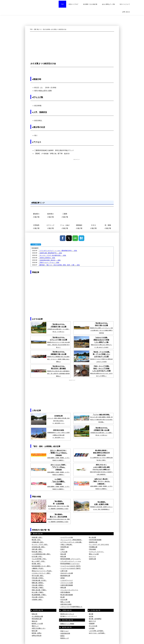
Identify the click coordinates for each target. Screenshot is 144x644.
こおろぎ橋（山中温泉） (97, 631)
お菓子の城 (64, 571)
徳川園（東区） (37, 564)
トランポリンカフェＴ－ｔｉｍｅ (71, 561)
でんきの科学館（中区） (39, 559)
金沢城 (91, 616)
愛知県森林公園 (65, 576)
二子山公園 (64, 552)
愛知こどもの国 (94, 554)
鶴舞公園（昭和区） (38, 583)
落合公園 (63, 554)
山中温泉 (92, 628)
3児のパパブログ (73, 4)
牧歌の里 (35, 614)
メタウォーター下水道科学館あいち (71, 607)
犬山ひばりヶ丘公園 (67, 573)
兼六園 (91, 614)
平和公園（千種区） (38, 588)
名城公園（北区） (37, 537)
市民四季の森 (65, 547)
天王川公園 (64, 600)
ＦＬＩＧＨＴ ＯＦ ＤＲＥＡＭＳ (99, 544)
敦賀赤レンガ (65, 638)
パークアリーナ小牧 (67, 537)
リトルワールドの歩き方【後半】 (71, 568)
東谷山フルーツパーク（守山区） (42, 571)
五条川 (62, 549)
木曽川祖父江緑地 (66, 604)
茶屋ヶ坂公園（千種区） (39, 590)
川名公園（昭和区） (38, 585)
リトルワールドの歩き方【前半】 (71, 566)
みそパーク (92, 556)
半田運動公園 (93, 547)
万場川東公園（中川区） (39, 580)
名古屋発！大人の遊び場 (90, 4)
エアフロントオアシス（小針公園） (71, 542)
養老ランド (35, 626)
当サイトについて (125, 4)
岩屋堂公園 (92, 559)
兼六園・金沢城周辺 (95, 619)
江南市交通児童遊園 (67, 585)
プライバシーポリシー (36, 641)
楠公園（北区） (37, 540)
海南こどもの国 (65, 602)
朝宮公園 (63, 556)
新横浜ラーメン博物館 (67, 624)
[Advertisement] (72, 46)
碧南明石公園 (93, 542)
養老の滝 (35, 621)
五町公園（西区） (37, 549)
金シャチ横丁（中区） (39, 561)
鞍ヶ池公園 (92, 537)
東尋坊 (62, 636)
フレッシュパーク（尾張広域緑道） (71, 540)
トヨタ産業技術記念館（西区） (41, 554)
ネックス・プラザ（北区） (40, 544)
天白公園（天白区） (38, 597)
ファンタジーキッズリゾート (69, 590)
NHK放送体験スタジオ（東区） (42, 566)
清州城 (62, 578)
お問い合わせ (126, 12)
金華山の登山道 (37, 636)
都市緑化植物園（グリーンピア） (71, 559)
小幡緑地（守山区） (38, 568)
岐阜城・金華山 (37, 633)
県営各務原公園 (37, 619)
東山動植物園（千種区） (39, 595)
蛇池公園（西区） (37, 552)
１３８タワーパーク (67, 580)
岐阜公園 (35, 631)
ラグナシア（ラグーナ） (97, 552)
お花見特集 (60, 504)
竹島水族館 (92, 549)
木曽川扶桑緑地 (65, 592)
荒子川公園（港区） (38, 576)
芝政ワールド (65, 631)
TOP (62, 4)
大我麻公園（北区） (38, 542)
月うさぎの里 (93, 626)
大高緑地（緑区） (37, 600)
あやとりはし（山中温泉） (97, 633)
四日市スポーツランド (67, 614)
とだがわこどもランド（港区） (41, 573)
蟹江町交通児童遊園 (67, 595)
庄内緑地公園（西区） (39, 547)
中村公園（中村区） (38, 578)
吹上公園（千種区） (38, 592)
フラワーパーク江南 (67, 583)
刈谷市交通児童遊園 (95, 540)
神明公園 (63, 588)
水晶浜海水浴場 (65, 633)
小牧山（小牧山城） (67, 544)
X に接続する (36, 244)
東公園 (62, 597)
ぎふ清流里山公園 (37, 616)
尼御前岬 (92, 624)
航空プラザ (92, 621)
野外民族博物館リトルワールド (70, 564)
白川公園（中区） (37, 556)
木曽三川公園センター (39, 628)
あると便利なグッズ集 (108, 4)
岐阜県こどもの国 (37, 624)
